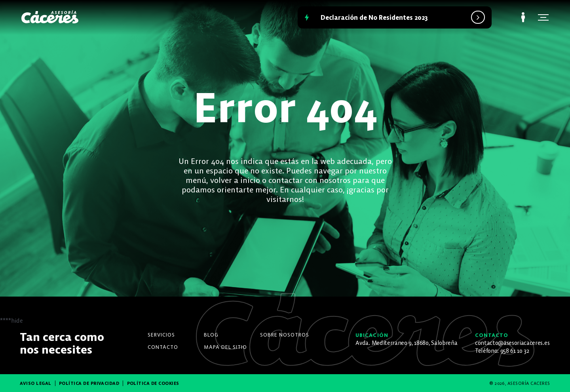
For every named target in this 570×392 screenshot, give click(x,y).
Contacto (163, 347)
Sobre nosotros (285, 335)
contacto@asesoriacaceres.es (512, 343)
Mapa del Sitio (225, 347)
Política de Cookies (153, 383)
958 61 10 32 (515, 351)
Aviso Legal (35, 383)
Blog (211, 335)
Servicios (161, 335)
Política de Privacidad (89, 383)
